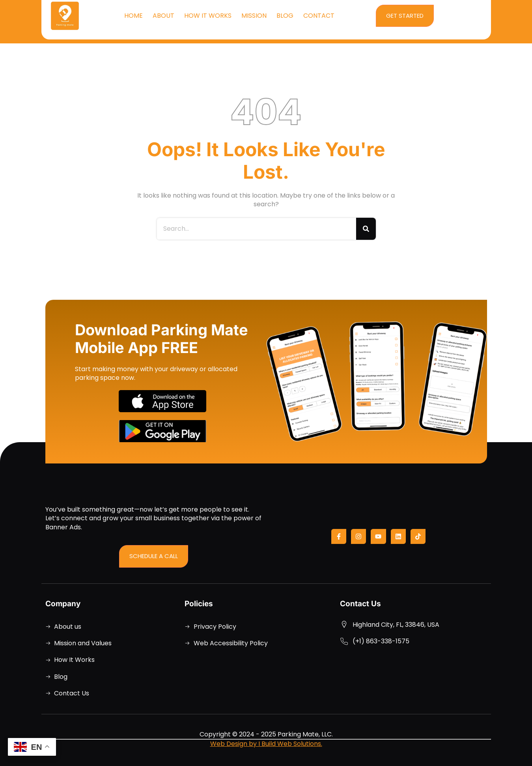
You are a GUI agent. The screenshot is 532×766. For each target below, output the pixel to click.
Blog (285, 16)
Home (133, 16)
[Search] (366, 229)
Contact (319, 16)
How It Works (208, 16)
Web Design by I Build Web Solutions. (266, 744)
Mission (254, 16)
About (163, 16)
